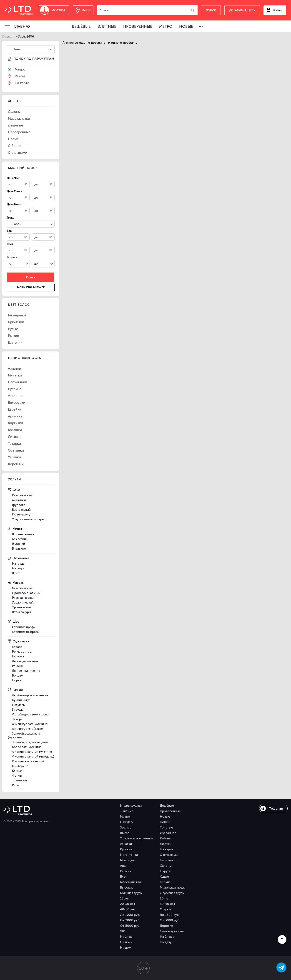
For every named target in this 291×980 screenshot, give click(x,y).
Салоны (166, 866)
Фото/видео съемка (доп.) (30, 714)
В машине (19, 549)
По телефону (21, 514)
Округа (165, 871)
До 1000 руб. (130, 915)
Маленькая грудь (172, 888)
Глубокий (19, 544)
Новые (186, 26)
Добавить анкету (242, 10)
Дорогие (166, 926)
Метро (166, 26)
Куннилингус (21, 700)
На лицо (18, 568)
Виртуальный (21, 510)
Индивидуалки (131, 806)
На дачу (166, 942)
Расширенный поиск (31, 288)
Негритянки (129, 855)
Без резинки (21, 539)
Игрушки (18, 710)
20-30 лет (128, 904)
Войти (277, 10)
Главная (22, 26)
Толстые (166, 827)
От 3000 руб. (170, 920)
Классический (22, 495)
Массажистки (130, 882)
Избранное (168, 833)
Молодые (127, 860)
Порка (17, 680)
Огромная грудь (172, 893)
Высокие (127, 888)
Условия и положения (137, 838)
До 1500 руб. (170, 915)
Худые (164, 877)
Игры (16, 785)
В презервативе (23, 534)
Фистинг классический (28, 761)
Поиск (165, 822)
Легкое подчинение (26, 671)
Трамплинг (20, 780)
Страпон (18, 647)
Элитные (107, 26)
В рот (16, 573)
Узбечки (166, 844)
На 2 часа (167, 937)
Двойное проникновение (30, 695)
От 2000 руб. (130, 920)
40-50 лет (128, 909)
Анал (124, 866)
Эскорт (17, 719)
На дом (126, 948)
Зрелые (126, 827)
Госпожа (18, 656)
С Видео (126, 822)
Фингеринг (20, 766)
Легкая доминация (25, 661)
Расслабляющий (24, 598)
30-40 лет (168, 904)
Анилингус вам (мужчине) (30, 724)
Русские (126, 849)
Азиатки (126, 844)
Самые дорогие (172, 931)
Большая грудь (131, 893)
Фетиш (17, 776)
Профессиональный (26, 593)
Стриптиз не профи (26, 632)
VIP (122, 931)
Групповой (20, 505)
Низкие (165, 882)
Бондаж (18, 676)
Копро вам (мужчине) (27, 747)
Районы (166, 838)
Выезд (125, 833)
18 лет (125, 898)
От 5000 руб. (130, 926)
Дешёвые (81, 26)
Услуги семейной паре (28, 519)
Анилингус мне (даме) (27, 729)
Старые (166, 909)
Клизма (17, 771)
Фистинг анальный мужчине (32, 752)
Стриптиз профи (24, 627)
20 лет (165, 898)
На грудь (18, 564)
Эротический (21, 607)
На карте (167, 849)
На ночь (126, 942)
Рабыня (17, 666)
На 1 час (126, 937)
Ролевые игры (22, 652)
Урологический (23, 602)
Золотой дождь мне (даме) (31, 742)
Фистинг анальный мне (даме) (33, 756)
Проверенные (138, 26)
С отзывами (169, 855)
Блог (124, 877)
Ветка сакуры (21, 612)
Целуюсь (18, 705)
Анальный (19, 500)
